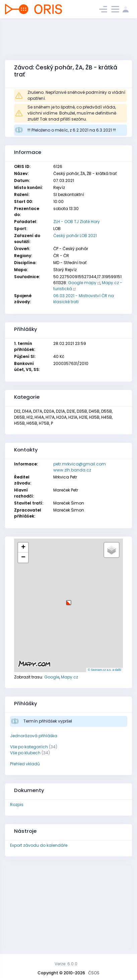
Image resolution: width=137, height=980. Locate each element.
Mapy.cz (70, 677)
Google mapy (82, 283)
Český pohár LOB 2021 (75, 236)
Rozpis (17, 805)
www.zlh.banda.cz (72, 470)
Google (52, 677)
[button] (69, 600)
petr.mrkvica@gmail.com (80, 464)
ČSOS (94, 973)
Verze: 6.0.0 (66, 964)
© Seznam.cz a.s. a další (105, 670)
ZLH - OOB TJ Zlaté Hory (77, 222)
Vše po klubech (25, 753)
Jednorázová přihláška (34, 736)
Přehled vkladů (25, 764)
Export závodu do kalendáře (39, 845)
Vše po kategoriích (29, 747)
